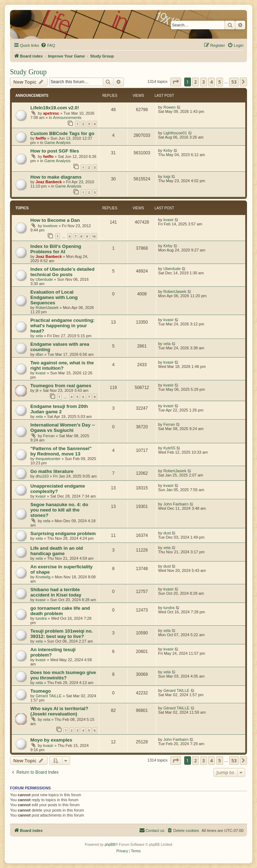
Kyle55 (170, 448)
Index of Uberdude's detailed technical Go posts (62, 272)
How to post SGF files (55, 151)
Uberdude (44, 279)
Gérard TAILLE (49, 696)
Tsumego (41, 691)
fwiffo (41, 138)
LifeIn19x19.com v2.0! (55, 108)
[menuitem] (48, 45)
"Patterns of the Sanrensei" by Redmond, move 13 (61, 451)
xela (39, 336)
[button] (176, 82)
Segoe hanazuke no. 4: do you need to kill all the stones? (59, 510)
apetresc (51, 113)
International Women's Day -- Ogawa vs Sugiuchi (63, 428)
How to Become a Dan (55, 220)
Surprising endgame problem (63, 533)
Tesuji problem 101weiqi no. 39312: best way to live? (62, 634)
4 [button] (211, 82)
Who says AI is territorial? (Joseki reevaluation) (59, 711)
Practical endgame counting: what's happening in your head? (62, 326)
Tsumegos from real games (61, 386)
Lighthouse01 (175, 133)
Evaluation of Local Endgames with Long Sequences (54, 297)
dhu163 (42, 476)
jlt (37, 390)
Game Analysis (57, 143)
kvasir (169, 220)
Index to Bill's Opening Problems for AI (56, 249)
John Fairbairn (176, 504)
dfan (39, 354)
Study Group (28, 72)
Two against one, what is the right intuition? (62, 365)
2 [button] (195, 82)
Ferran (49, 436)
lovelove (50, 226)
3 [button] (204, 82)
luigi (167, 176)
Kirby (168, 150)
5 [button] (220, 82)
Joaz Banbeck (49, 182)
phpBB (110, 845)
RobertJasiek (47, 308)
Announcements (67, 118)
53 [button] (234, 82)
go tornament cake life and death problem (60, 611)
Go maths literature (52, 471)
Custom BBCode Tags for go (62, 133)
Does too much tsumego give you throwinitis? (63, 675)
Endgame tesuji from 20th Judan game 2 (59, 409)
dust (167, 533)
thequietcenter (48, 459)
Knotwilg (43, 577)
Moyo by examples (51, 740)
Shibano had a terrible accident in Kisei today (56, 592)
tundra (41, 618)
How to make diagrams (56, 177)
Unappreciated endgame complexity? (58, 489)
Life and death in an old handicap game (57, 551)
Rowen (170, 107)
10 (94, 236)
